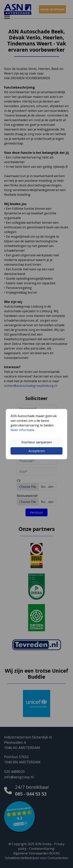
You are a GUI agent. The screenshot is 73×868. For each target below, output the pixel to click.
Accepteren (37, 451)
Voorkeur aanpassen (37, 442)
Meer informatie (22, 430)
